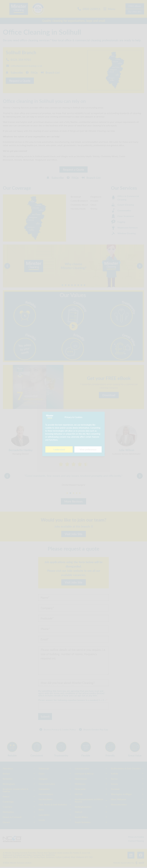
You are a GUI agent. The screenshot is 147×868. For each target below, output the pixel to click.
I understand (59, 449)
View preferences (88, 449)
